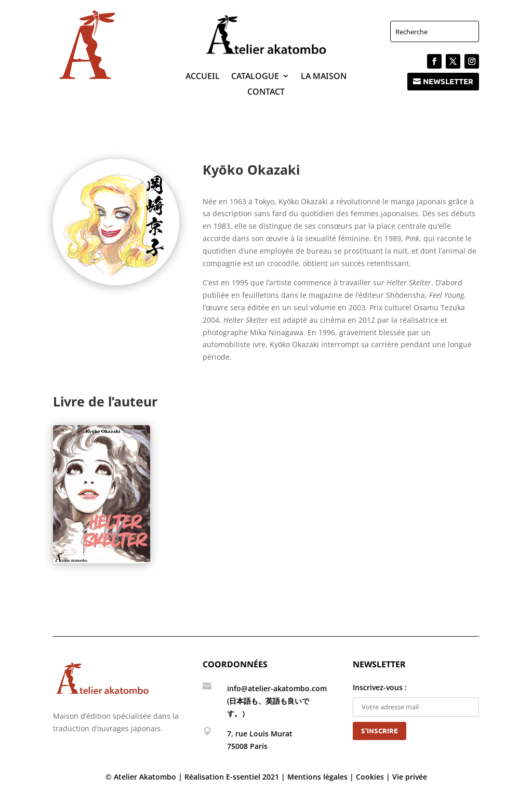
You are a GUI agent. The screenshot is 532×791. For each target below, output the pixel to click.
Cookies (370, 777)
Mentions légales (317, 777)
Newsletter (448, 81)
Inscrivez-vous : (416, 697)
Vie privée (410, 777)
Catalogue (255, 77)
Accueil (203, 77)
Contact (266, 93)
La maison (324, 77)
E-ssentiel (243, 777)
